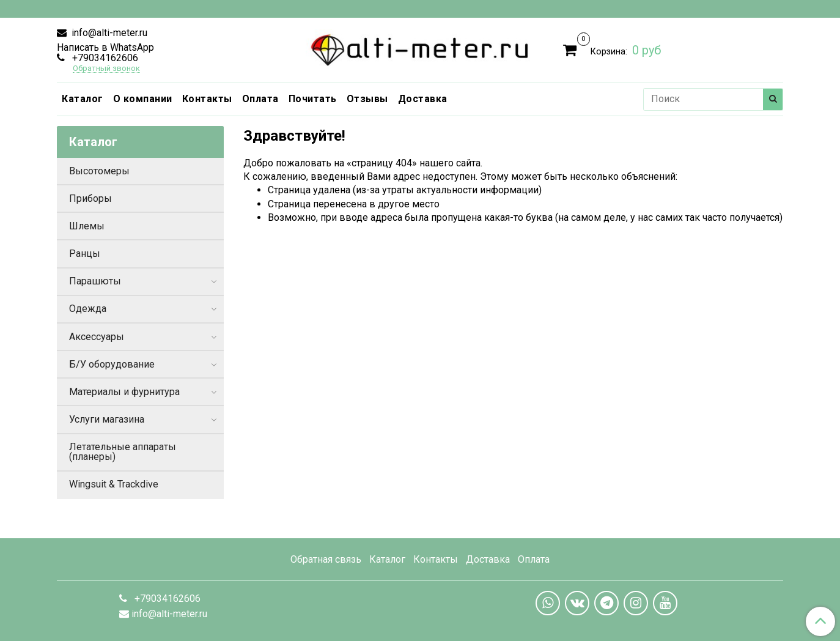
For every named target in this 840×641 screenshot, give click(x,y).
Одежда (88, 309)
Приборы (90, 198)
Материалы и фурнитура (124, 392)
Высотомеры (99, 171)
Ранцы (85, 254)
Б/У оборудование (112, 364)
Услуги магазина (107, 419)
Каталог (83, 99)
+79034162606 (104, 58)
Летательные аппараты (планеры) (123, 452)
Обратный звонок (106, 69)
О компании (143, 99)
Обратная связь (326, 559)
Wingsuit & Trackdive (114, 484)
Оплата (260, 99)
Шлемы (87, 226)
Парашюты (95, 281)
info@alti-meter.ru (108, 33)
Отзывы (367, 99)
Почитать (313, 99)
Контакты (207, 99)
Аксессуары (97, 337)
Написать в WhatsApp (105, 47)
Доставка (423, 99)
